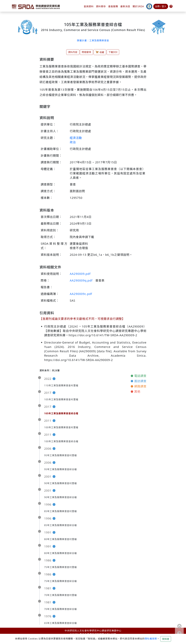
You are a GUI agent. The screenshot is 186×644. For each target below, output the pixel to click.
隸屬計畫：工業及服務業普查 (93, 40)
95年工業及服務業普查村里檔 (60, 455)
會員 (113, 6)
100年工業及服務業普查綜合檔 (61, 441)
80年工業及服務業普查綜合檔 (60, 553)
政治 (73, 142)
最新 (125, 6)
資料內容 (73, 52)
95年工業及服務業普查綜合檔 (60, 469)
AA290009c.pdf (81, 294)
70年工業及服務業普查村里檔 (60, 595)
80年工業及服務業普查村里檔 (60, 539)
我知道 (166, 639)
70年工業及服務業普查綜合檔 (60, 609)
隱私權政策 (151, 639)
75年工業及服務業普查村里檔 (60, 567)
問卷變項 (86, 52)
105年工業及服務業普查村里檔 (61, 399)
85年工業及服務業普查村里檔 (60, 511)
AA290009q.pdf (81, 280)
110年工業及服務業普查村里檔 (61, 385)
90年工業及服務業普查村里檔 (60, 483)
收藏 (100, 52)
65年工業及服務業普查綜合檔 (60, 623)
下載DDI (113, 52)
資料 (101, 6)
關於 (138, 6)
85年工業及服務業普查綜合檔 (60, 525)
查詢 (89, 6)
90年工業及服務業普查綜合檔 (60, 497)
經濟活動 (76, 138)
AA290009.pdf (80, 274)
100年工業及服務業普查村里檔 (61, 427)
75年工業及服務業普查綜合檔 (60, 581)
